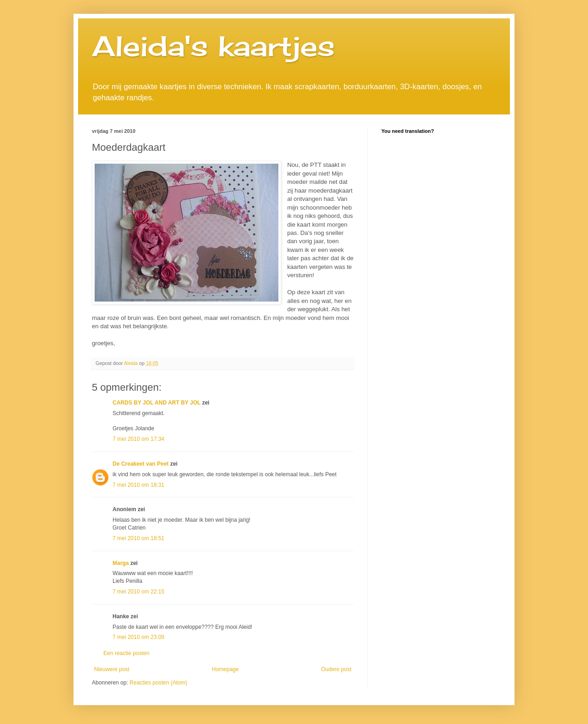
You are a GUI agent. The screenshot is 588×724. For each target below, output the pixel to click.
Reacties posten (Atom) (158, 683)
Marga (121, 563)
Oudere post (336, 669)
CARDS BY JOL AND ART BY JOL (157, 403)
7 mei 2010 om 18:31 (139, 485)
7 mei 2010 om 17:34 (139, 439)
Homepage (225, 669)
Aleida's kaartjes (213, 46)
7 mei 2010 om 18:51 (139, 538)
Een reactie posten (126, 653)
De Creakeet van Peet (141, 464)
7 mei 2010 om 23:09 (139, 637)
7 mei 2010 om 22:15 (139, 592)
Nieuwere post (112, 669)
